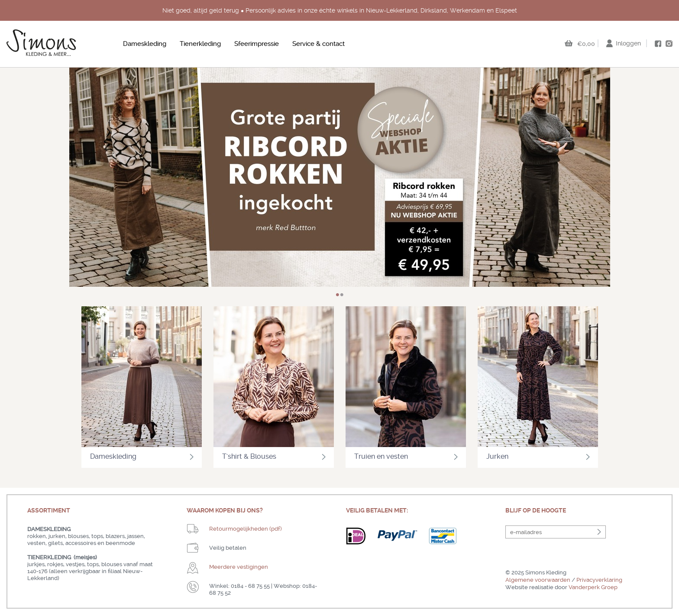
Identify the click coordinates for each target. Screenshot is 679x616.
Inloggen (628, 43)
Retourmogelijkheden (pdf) (246, 529)
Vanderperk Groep (593, 587)
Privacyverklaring (599, 580)
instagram (669, 43)
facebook (658, 44)
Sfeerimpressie (257, 44)
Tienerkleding (200, 44)
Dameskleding (145, 44)
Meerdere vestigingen (239, 567)
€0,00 (586, 44)
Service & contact (318, 44)
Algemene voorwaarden (538, 580)
